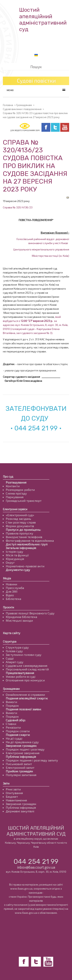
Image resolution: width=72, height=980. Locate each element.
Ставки (11, 724)
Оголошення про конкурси (25, 680)
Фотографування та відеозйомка (30, 541)
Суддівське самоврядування (26, 666)
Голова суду (14, 651)
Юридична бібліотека (21, 617)
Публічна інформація (21, 757)
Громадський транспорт (24, 501)
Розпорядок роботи (20, 490)
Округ (10, 562)
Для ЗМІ (12, 591)
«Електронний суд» (20, 515)
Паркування (15, 497)
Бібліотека (13, 599)
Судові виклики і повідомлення (22, 109)
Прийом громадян (19, 771)
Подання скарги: (18, 735)
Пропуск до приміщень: (23, 530)
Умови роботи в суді (21, 676)
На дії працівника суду (22, 742)
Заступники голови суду (24, 655)
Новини (11, 584)
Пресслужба (15, 588)
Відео (10, 595)
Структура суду (17, 647)
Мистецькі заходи (19, 620)
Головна (8, 105)
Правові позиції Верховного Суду (30, 613)
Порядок (12, 705)
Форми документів (20, 526)
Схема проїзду (16, 493)
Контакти (13, 486)
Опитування (14, 793)
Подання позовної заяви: (24, 709)
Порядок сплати (18, 731)
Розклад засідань (18, 519)
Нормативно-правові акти (25, 566)
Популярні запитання (21, 775)
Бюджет (12, 797)
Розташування (16, 482)
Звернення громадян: (21, 746)
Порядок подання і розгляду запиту (32, 760)
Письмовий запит (19, 764)
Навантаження (16, 800)
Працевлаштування (20, 673)
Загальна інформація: (21, 548)
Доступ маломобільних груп (27, 544)
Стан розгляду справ (21, 522)
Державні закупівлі (20, 811)
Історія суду (14, 551)
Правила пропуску (19, 533)
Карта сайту (12, 633)
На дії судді (14, 738)
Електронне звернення (23, 753)
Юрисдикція (15, 559)
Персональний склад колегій (27, 669)
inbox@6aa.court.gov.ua (36, 867)
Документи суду (18, 570)
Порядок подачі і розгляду (25, 749)
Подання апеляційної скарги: (27, 698)
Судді (10, 658)
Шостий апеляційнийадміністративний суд (43, 20)
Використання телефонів (24, 537)
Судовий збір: (16, 720)
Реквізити (13, 727)
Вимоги (11, 702)
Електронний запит (20, 768)
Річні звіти (13, 789)
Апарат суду (15, 662)
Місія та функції (17, 555)
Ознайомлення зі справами (25, 695)
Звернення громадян (21, 804)
